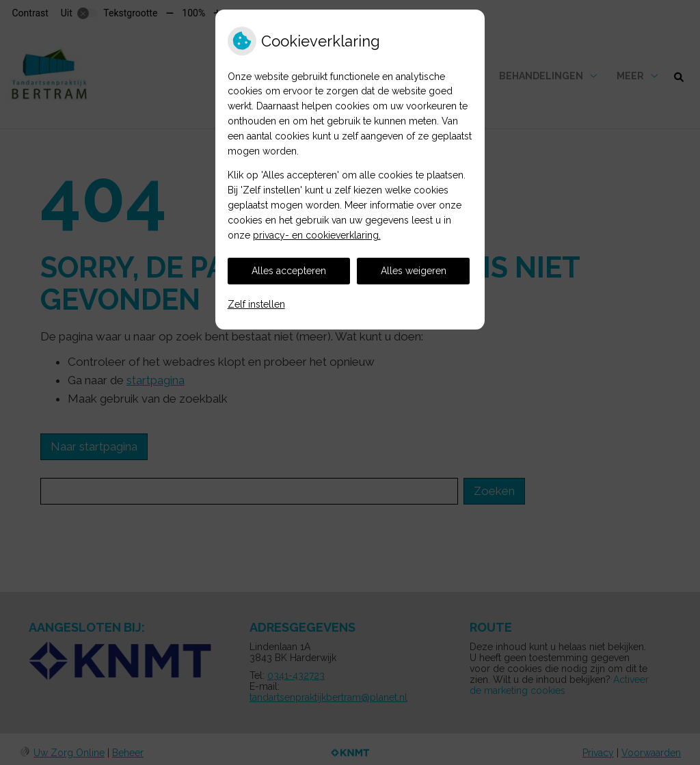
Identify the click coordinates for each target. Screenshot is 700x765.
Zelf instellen (256, 304)
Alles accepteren (289, 271)
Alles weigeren (414, 271)
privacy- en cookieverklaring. (317, 235)
